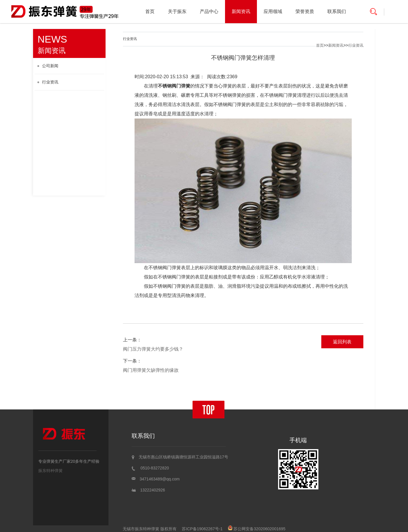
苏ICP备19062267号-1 (202, 529)
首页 (150, 11)
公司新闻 (48, 66)
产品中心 (209, 11)
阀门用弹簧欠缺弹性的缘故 (151, 370)
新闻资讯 (241, 11)
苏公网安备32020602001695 (257, 529)
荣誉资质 (305, 11)
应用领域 (273, 11)
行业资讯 (48, 82)
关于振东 (177, 11)
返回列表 (342, 342)
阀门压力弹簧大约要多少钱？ (153, 349)
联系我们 (337, 11)
